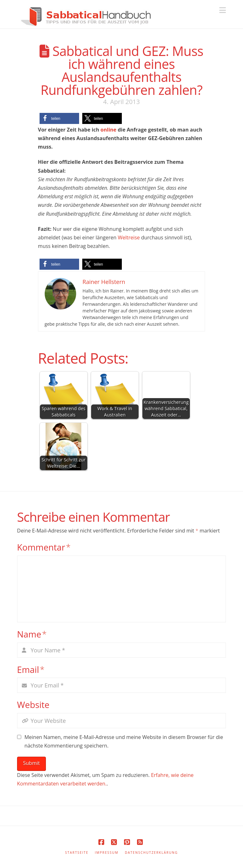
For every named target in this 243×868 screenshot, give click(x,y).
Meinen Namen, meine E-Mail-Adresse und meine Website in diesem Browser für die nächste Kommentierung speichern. (124, 741)
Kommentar (44, 547)
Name (32, 634)
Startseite (77, 853)
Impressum (107, 853)
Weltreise (129, 237)
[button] (223, 10)
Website (33, 705)
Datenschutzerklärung (152, 853)
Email (31, 670)
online (109, 130)
